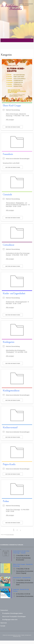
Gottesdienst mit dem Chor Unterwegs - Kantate (21, 552)
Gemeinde (7, 194)
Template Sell (17, 636)
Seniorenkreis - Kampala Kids (22, 577)
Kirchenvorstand (10, 427)
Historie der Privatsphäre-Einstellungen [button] (14, 616)
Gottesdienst (8, 245)
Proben (6, 501)
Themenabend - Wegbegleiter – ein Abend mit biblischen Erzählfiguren (16, 204)
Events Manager (10, 535)
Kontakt (3, 626)
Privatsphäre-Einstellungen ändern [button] (12, 613)
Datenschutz (4, 610)
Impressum (4, 623)
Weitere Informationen (13, 127)
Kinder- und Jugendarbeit (14, 293)
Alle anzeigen (10, 119)
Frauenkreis (8, 154)
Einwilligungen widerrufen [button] (10, 619)
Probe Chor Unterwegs (13, 509)
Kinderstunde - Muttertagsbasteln (16, 302)
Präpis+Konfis (9, 464)
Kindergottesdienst (11, 391)
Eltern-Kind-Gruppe (12, 105)
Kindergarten (9, 342)
